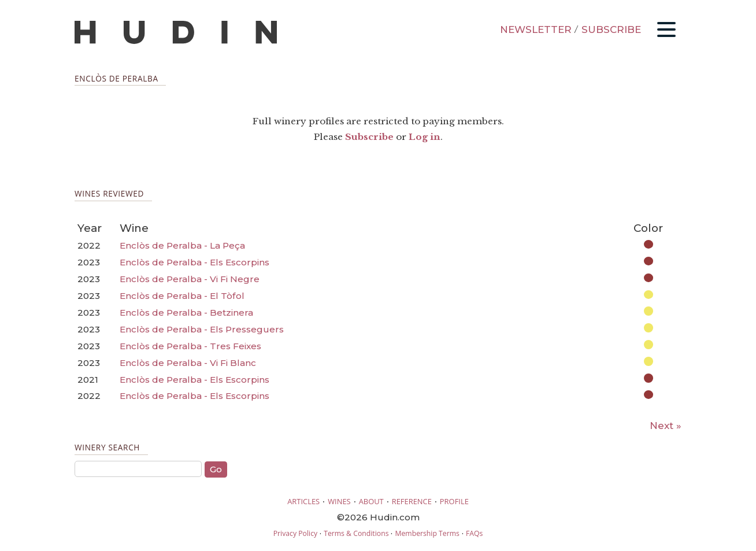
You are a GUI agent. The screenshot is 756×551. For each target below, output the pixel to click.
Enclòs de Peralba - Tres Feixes (190, 346)
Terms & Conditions (356, 533)
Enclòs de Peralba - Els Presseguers (202, 329)
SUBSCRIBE (611, 29)
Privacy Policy (295, 533)
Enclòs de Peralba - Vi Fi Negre (190, 279)
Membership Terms (427, 533)
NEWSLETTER (536, 29)
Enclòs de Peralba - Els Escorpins (194, 262)
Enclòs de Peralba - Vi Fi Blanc (188, 363)
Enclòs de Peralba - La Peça (182, 245)
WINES (339, 501)
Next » (666, 426)
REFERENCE (412, 501)
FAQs (474, 533)
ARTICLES (303, 501)
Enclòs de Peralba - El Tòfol (182, 296)
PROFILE (454, 501)
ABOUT (371, 501)
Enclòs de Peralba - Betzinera (186, 313)
